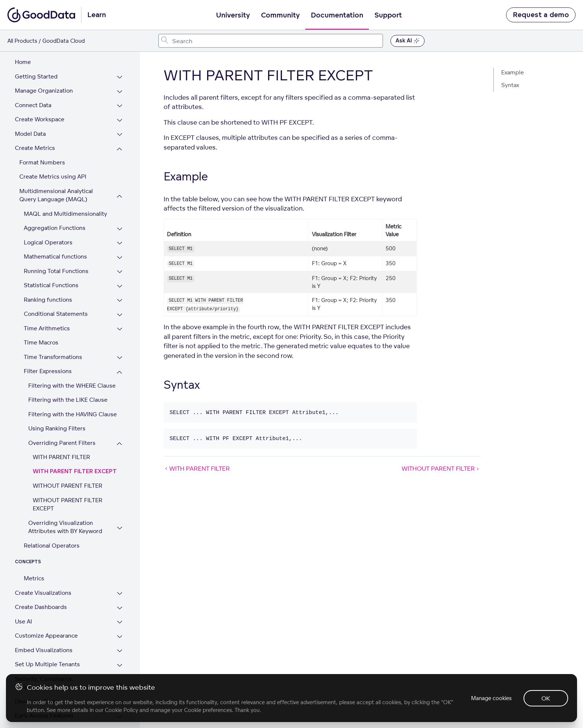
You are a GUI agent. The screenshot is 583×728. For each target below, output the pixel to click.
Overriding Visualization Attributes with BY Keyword (65, 494)
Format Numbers (42, 129)
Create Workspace (40, 86)
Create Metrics (35, 114)
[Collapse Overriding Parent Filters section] (120, 410)
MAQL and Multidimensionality (65, 180)
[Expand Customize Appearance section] (120, 603)
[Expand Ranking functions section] (120, 267)
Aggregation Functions (55, 194)
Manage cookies (491, 698)
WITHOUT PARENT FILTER (67, 452)
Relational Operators (52, 512)
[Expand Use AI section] (120, 589)
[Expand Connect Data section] (120, 73)
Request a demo (541, 15)
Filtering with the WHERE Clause (72, 352)
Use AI (23, 588)
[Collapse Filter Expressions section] (120, 339)
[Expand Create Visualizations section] (120, 560)
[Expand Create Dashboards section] (120, 575)
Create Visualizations (43, 559)
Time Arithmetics (47, 295)
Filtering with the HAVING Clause (73, 381)
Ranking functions (48, 266)
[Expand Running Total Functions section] (120, 239)
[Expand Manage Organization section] (120, 58)
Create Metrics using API (53, 143)
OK (546, 698)
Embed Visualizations (44, 617)
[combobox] (271, 41)
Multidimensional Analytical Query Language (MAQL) (56, 162)
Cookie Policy (121, 710)
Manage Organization (44, 57)
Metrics (34, 545)
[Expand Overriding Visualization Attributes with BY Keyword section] (120, 495)
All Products (22, 41)
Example (513, 72)
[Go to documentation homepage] (41, 15)
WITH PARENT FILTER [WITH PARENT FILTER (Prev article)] (197, 468)
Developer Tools (37, 668)
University (233, 15)
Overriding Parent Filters (62, 409)
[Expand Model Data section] (120, 101)
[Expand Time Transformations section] (120, 325)
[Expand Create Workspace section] (120, 87)
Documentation (337, 15)
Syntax (510, 85)
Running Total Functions (56, 238)
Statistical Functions (51, 252)
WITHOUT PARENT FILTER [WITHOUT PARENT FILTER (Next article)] (441, 468)
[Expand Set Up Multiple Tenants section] (120, 632)
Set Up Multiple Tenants (47, 631)
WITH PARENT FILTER (61, 424)
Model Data (30, 100)
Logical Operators (48, 209)
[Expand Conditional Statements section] (120, 281)
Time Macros (41, 309)
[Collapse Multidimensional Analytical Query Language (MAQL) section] (120, 163)
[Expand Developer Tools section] (120, 669)
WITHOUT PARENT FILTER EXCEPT (67, 471)
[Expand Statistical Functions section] (120, 253)
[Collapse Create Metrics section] (120, 116)
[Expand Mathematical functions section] (120, 224)
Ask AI (408, 41)
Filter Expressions (48, 338)
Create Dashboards (41, 573)
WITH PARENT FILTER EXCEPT (75, 438)
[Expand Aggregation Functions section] (120, 195)
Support (388, 15)
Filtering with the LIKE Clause (68, 366)
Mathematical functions (55, 223)
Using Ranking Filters (57, 395)
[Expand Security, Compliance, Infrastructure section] (120, 650)
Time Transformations (53, 323)
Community (280, 15)
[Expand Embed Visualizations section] (120, 618)
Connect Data (33, 72)
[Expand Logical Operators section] (120, 210)
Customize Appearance (46, 602)
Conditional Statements (56, 280)
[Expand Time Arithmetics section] (120, 296)
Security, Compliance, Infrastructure (44, 650)
